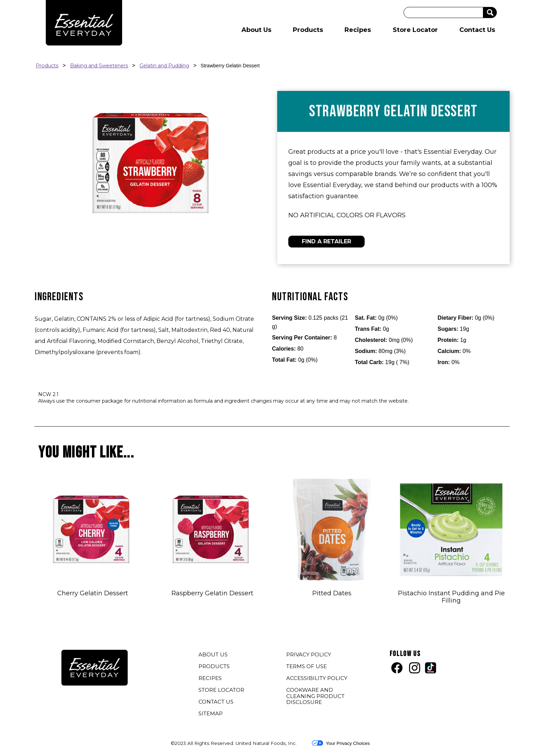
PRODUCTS (214, 666)
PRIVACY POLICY (309, 655)
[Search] (443, 12)
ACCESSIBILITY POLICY (318, 679)
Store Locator (415, 30)
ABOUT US (213, 654)
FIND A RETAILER (326, 241)
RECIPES (210, 678)
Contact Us (477, 30)
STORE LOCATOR (221, 690)
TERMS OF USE (307, 667)
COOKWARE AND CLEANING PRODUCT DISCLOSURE (315, 697)
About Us (256, 30)
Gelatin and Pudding (164, 66)
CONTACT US (216, 702)
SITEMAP (211, 713)
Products (308, 30)
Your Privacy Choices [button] (341, 743)
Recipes (358, 30)
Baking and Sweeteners (99, 66)
